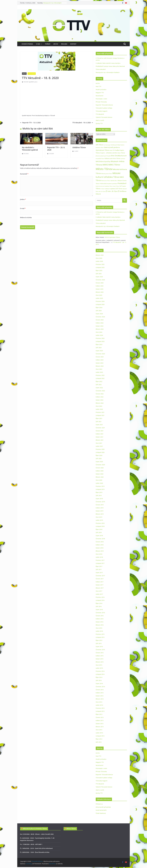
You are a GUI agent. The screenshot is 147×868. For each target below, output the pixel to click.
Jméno (23, 199)
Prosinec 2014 (100, 671)
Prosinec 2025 (100, 264)
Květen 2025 (100, 286)
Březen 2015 (100, 662)
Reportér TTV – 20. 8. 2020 (56, 149)
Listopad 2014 (100, 674)
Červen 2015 (100, 653)
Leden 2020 (99, 483)
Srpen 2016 (99, 610)
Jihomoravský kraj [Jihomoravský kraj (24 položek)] (100, 156)
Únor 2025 (99, 295)
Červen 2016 (100, 616)
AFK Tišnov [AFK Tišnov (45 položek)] (100, 145)
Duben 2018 (100, 548)
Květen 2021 (100, 434)
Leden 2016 (99, 631)
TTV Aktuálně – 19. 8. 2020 (83, 123)
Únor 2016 (99, 628)
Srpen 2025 (99, 277)
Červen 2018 (100, 542)
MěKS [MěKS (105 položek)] (105, 165)
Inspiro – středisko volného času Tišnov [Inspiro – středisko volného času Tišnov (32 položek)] (113, 153)
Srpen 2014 (99, 684)
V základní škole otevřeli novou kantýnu (108, 63)
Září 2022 (99, 385)
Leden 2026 (99, 261)
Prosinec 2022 (100, 375)
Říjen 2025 (99, 271)
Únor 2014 (99, 702)
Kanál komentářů (101, 810)
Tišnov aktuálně (101, 69)
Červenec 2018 (100, 539)
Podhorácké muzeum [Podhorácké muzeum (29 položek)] (106, 184)
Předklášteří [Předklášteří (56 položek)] (122, 183)
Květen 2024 (100, 323)
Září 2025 (99, 274)
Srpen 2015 (99, 647)
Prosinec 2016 (100, 597)
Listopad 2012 (100, 736)
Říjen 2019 (99, 492)
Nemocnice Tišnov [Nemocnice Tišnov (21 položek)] (106, 181)
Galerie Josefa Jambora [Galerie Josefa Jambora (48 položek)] (112, 147)
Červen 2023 (100, 357)
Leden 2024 (99, 335)
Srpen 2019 (99, 499)
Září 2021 (99, 422)
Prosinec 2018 (100, 523)
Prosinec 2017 (100, 560)
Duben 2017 (100, 585)
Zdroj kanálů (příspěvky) (103, 807)
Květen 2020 (100, 471)
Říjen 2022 (99, 381)
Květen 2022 (100, 397)
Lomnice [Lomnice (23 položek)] (123, 159)
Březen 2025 (100, 292)
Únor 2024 (99, 332)
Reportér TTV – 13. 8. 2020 (30, 123)
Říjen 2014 (99, 677)
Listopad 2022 (100, 378)
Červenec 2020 (100, 465)
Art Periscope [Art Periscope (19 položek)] (107, 145)
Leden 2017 (99, 594)
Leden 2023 (99, 372)
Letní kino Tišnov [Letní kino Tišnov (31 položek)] (115, 158)
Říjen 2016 (99, 603)
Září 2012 (99, 742)
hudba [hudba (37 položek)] (117, 150)
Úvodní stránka (27, 44)
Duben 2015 (100, 659)
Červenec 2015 (100, 650)
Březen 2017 (100, 588)
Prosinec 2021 (100, 412)
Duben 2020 (100, 474)
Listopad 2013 (100, 711)
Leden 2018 (99, 557)
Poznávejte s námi (101, 99)
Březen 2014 (100, 699)
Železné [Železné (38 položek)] (98, 194)
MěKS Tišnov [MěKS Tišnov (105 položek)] (114, 165)
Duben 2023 (100, 363)
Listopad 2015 (100, 637)
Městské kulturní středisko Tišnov (35, 829)
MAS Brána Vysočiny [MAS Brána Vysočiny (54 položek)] (103, 161)
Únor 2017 (99, 591)
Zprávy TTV (99, 123)
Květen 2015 (100, 656)
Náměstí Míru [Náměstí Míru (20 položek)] (114, 181)
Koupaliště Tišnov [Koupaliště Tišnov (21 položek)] (100, 159)
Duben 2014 (100, 696)
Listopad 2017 (100, 563)
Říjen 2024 (99, 307)
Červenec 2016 (100, 613)
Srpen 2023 (99, 351)
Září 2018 (99, 532)
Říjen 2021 (99, 418)
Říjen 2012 (99, 739)
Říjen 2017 (99, 566)
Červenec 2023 (100, 354)
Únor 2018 (99, 554)
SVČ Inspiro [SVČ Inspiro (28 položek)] (123, 186)
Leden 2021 (99, 446)
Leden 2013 (99, 733)
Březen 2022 (100, 403)
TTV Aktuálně (32, 74)
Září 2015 (99, 643)
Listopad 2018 (100, 526)
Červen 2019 (100, 505)
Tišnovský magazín (102, 111)
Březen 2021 (100, 440)
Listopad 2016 (100, 600)
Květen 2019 (100, 508)
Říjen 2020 (99, 455)
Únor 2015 (99, 665)
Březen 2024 (100, 329)
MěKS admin (34, 82)
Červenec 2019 (100, 502)
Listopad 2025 (100, 267)
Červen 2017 (100, 579)
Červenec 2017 (100, 576)
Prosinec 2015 (100, 634)
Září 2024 (99, 311)
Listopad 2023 (100, 341)
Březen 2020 (100, 477)
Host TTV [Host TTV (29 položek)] (112, 150)
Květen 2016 (100, 619)
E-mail (23, 208)
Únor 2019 (99, 517)
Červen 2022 (100, 394)
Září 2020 (99, 459)
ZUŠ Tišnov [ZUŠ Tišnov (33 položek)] (119, 189)
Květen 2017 (100, 582)
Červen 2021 (100, 431)
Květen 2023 (100, 360)
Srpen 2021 (99, 425)
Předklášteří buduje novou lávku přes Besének (110, 66)
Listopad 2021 (100, 415)
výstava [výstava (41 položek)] (113, 189)
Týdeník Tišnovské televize (104, 117)
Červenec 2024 (100, 317)
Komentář (24, 174)
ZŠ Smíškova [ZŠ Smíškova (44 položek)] (122, 191)
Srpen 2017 (99, 573)
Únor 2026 (99, 258)
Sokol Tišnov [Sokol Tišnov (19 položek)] (116, 186)
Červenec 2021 (100, 428)
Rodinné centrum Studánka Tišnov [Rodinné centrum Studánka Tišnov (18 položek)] (104, 186)
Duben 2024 (100, 326)
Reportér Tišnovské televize (104, 105)
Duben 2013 (100, 724)
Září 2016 (99, 606)
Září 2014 (99, 680)
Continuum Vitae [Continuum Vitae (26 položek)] (115, 145)
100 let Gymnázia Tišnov (112, 237)
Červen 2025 (100, 283)
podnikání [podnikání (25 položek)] (115, 184)
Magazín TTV (100, 93)
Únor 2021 (99, 443)
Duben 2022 (100, 400)
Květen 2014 (100, 693)
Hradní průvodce (101, 90)
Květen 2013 (100, 720)
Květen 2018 (100, 545)
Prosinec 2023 (100, 338)
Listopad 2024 (100, 304)
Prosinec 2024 (100, 301)
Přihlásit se (99, 804)
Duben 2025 (100, 289)
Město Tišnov (71, 829)
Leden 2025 (99, 298)
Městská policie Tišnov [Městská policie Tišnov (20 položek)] (107, 174)
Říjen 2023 (99, 344)
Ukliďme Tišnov (79, 147)
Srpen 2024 (99, 314)
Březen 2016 (100, 625)
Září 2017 (99, 569)
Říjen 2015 (99, 640)
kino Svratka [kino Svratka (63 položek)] (116, 156)
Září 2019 (99, 495)
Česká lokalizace (101, 813)
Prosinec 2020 (100, 449)
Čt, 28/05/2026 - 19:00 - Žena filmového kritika (35, 852)
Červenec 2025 (100, 280)
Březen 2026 (100, 255)
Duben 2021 (100, 437)
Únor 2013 (99, 730)
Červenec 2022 (100, 391)
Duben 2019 (100, 511)
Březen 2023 (100, 366)
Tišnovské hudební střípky (104, 108)
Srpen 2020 (99, 462)
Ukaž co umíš (100, 120)
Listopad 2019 (100, 489)
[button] (41, 44)
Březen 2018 (100, 551)
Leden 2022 (99, 409)
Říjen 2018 (99, 529)
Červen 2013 (100, 717)
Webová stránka (26, 218)
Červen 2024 (100, 320)
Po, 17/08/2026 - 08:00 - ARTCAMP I (31, 844)
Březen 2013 (100, 727)
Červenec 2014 (100, 687)
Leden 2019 (99, 520)
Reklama (64, 44)
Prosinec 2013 (100, 708)
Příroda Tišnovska (101, 102)
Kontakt (73, 44)
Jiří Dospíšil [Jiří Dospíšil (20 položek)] (108, 156)
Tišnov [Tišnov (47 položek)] (98, 189)
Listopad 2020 (100, 452)
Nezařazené (99, 96)
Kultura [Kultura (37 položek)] (107, 158)
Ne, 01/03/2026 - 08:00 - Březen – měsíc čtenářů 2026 (37, 834)
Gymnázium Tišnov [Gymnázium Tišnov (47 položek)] (102, 150)
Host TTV (98, 86)
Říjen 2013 (99, 714)
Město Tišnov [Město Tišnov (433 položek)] (104, 169)
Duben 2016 (100, 622)
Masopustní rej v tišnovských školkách (108, 72)
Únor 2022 (99, 406)
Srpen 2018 (99, 536)
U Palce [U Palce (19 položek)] (102, 189)
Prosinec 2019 (100, 486)
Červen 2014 (100, 690)
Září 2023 (99, 348)
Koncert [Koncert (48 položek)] (124, 156)
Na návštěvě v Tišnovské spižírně (30, 149)
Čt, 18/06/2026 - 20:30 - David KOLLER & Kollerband (36, 848)
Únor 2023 (99, 369)
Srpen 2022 (99, 388)
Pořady (48, 44)
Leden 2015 (99, 668)
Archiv (56, 44)
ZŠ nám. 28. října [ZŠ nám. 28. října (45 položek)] (111, 191)
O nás (38, 44)
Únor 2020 (99, 480)
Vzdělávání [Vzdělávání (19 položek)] (107, 189)
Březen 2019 (100, 514)
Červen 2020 (100, 468)
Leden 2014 (99, 705)
